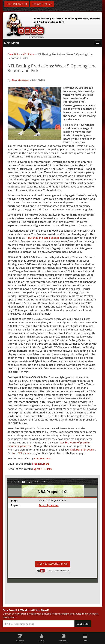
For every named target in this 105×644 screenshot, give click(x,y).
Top (85, 638)
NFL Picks (28, 54)
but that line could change (44, 238)
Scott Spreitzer (49, 505)
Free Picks (14, 54)
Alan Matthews (20, 80)
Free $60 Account (17, 4)
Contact (63, 638)
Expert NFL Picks (42, 469)
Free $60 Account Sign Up (52, 564)
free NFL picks (21, 453)
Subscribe (82, 624)
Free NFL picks (41, 464)
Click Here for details (83, 450)
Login (42, 638)
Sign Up (20, 638)
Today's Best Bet (42, 4)
